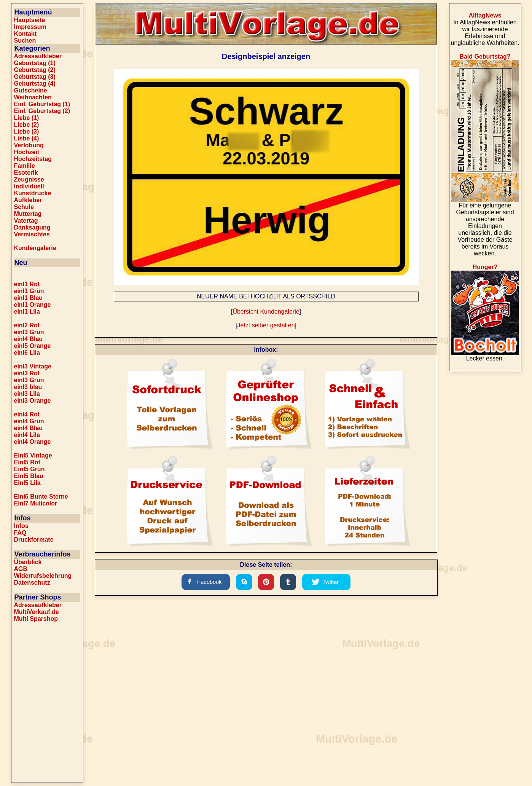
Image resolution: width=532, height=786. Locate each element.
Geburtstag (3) (35, 77)
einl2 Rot (27, 325)
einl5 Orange (33, 346)
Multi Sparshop (36, 619)
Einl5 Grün (29, 469)
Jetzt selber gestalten (266, 325)
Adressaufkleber (38, 56)
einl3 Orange (33, 401)
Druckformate (34, 540)
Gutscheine (31, 90)
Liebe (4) (27, 138)
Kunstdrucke (33, 193)
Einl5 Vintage (33, 455)
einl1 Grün (29, 291)
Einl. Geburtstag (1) (42, 104)
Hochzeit (27, 152)
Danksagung (32, 227)
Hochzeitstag (33, 159)
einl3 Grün (29, 332)
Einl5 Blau (29, 476)
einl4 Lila (27, 435)
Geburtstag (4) (35, 84)
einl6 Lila (27, 353)
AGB (21, 569)
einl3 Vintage (33, 366)
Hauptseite (30, 20)
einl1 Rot (27, 284)
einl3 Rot (27, 373)
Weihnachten (33, 97)
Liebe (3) (27, 132)
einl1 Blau (29, 298)
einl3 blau (28, 387)
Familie (25, 166)
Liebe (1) (27, 118)
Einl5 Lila (27, 483)
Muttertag (28, 214)
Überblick (28, 562)
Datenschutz (32, 583)
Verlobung (29, 145)
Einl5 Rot (27, 462)
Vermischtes (32, 234)
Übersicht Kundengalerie (266, 312)
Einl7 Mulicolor (36, 503)
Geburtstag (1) (35, 63)
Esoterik (26, 173)
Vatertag (26, 221)
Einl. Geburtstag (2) (42, 111)
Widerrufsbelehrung (43, 576)
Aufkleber (28, 200)
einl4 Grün (29, 421)
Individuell (29, 186)
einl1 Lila (27, 312)
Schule (24, 207)
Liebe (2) (27, 125)
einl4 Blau (29, 339)
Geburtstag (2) (35, 70)
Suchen (25, 41)
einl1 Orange (33, 305)
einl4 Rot (27, 414)
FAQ (20, 533)
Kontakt (25, 34)
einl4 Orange (33, 442)
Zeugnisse (29, 179)
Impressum (30, 27)
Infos (21, 526)
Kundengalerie (35, 248)
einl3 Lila (27, 394)
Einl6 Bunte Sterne (41, 497)
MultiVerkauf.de (37, 612)
